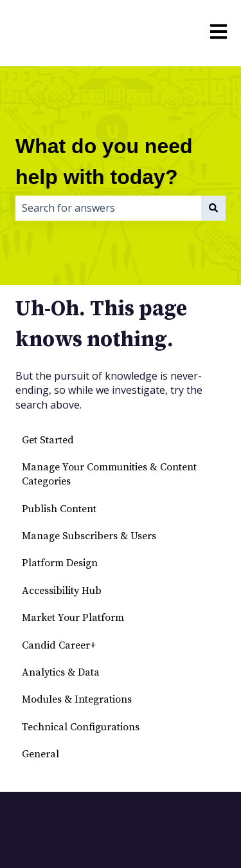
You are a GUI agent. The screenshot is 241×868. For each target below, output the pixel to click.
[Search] (213, 208)
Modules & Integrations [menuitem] (77, 699)
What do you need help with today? (104, 162)
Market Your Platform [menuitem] (73, 618)
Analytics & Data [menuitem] (61, 672)
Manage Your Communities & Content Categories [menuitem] (109, 474)
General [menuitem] (40, 754)
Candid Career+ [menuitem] (59, 645)
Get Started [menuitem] (48, 440)
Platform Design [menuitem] (60, 563)
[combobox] (108, 208)
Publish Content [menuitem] (59, 509)
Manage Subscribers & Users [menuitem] (89, 536)
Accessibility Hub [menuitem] (62, 591)
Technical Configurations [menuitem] (81, 727)
